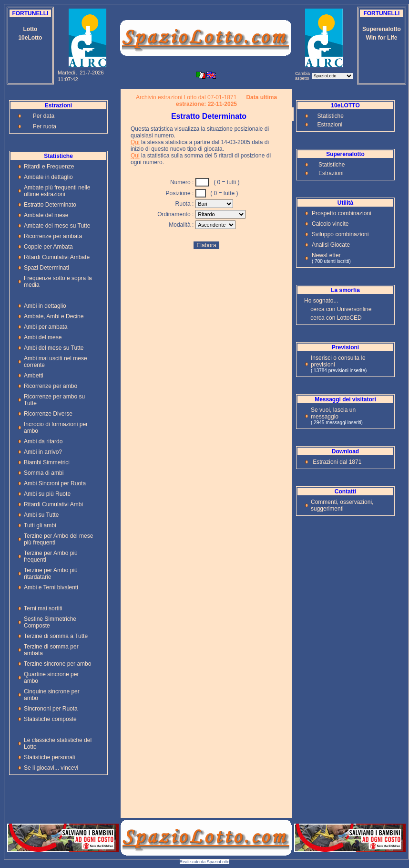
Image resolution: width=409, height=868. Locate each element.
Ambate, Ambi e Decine (54, 316)
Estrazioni (330, 125)
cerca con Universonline (341, 309)
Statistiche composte (50, 719)
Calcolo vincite (330, 224)
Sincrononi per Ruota (51, 709)
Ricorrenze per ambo (51, 386)
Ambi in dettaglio (45, 306)
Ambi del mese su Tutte (54, 348)
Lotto (30, 29)
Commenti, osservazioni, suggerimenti (342, 505)
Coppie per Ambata (48, 247)
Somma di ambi (44, 473)
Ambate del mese (46, 215)
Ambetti (34, 376)
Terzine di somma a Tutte (56, 636)
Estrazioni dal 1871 (337, 462)
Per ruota (45, 126)
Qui (135, 142)
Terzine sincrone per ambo (57, 664)
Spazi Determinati (46, 268)
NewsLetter (326, 255)
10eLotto (30, 38)
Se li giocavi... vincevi (51, 768)
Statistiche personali (49, 757)
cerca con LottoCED (336, 318)
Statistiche (331, 116)
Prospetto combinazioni (342, 213)
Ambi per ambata (46, 327)
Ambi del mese (43, 337)
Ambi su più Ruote (47, 494)
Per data (44, 116)
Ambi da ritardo (43, 441)
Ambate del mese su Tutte (57, 226)
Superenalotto (382, 29)
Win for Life (382, 38)
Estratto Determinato (50, 205)
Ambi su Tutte (41, 515)
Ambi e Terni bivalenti (51, 587)
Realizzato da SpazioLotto (205, 862)
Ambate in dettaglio (48, 177)
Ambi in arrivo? (43, 452)
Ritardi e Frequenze (49, 167)
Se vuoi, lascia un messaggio (333, 413)
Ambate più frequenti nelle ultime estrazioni (57, 191)
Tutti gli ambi (40, 525)
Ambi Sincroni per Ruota (55, 483)
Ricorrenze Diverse (48, 414)
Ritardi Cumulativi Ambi (53, 504)
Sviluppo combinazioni (340, 234)
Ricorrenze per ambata (53, 236)
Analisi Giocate (331, 245)
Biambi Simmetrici (47, 462)
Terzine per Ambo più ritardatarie (51, 574)
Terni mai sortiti (43, 608)
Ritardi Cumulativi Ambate (57, 257)
